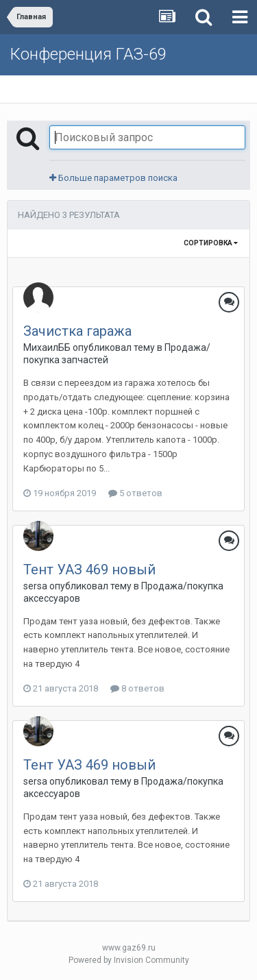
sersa (35, 586)
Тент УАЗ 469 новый (89, 569)
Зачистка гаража (77, 331)
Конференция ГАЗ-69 (88, 54)
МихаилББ (47, 347)
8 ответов (137, 688)
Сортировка (211, 243)
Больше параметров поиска (113, 178)
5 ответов (135, 493)
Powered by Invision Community (129, 960)
